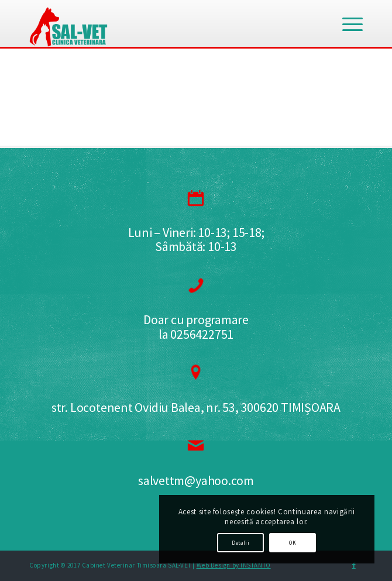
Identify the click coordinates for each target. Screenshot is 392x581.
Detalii (240, 543)
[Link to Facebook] (354, 565)
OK (293, 543)
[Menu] (347, 23)
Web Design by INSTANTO (234, 565)
